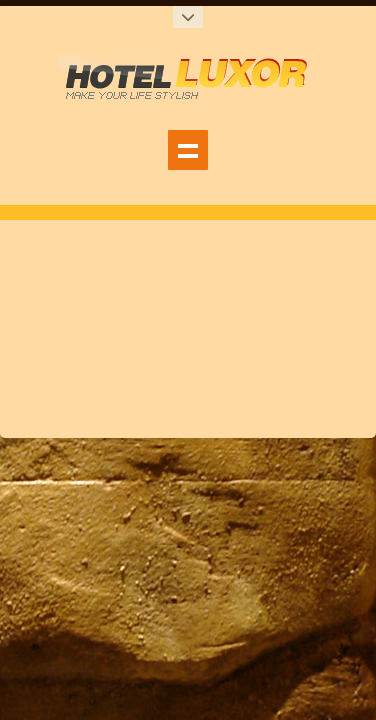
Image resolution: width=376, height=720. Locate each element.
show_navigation (188, 150)
